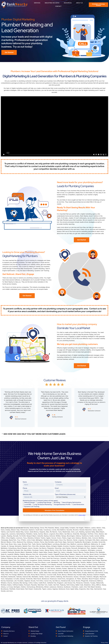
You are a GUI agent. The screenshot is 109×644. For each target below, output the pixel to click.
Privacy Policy (105, 643)
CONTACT (58, 6)
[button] (54, 434)
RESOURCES (68, 3)
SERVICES (38, 3)
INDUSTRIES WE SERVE (53, 3)
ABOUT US (79, 3)
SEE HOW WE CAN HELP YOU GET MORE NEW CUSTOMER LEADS (34, 434)
